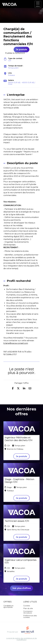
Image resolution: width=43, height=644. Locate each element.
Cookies (27, 606)
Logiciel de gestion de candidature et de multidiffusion (22, 639)
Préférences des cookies (30, 616)
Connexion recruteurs (28, 612)
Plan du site (28, 608)
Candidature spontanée (8, 607)
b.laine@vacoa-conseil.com (16, 343)
